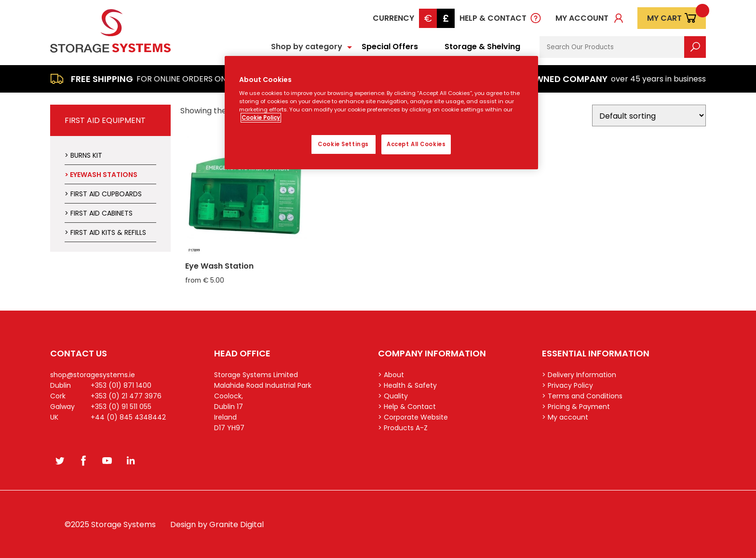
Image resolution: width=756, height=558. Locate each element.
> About (391, 375)
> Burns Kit (83, 155)
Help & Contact (493, 18)
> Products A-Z (403, 428)
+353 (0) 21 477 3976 (126, 396)
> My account (565, 417)
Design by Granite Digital (217, 524)
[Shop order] (649, 116)
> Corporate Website (413, 417)
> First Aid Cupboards (103, 194)
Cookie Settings (343, 144)
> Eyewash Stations (101, 175)
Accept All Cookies (416, 144)
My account (582, 18)
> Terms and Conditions (582, 396)
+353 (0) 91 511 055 (121, 407)
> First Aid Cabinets (99, 213)
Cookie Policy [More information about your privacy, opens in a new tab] (261, 118)
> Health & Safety (407, 385)
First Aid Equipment (105, 120)
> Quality (393, 396)
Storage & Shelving (482, 47)
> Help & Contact (407, 407)
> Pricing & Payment (576, 407)
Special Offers (390, 47)
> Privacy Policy (567, 385)
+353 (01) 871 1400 (121, 385)
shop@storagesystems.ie (93, 375)
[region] (381, 113)
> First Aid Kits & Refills (105, 232)
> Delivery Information (579, 375)
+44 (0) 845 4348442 (128, 417)
